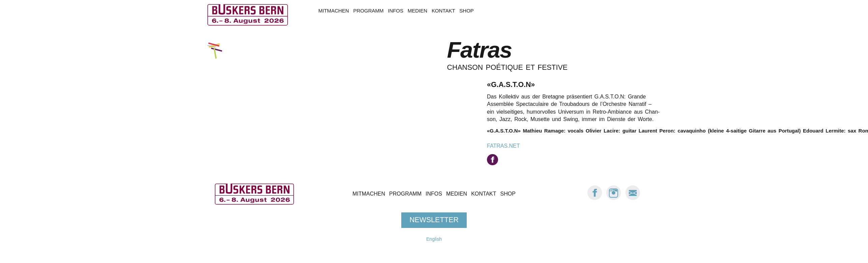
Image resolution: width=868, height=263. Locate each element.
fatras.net (503, 146)
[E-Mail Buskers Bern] (633, 198)
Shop (466, 11)
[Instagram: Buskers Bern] (614, 198)
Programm (369, 11)
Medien (417, 11)
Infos (396, 11)
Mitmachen (334, 11)
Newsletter (434, 220)
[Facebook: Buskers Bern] (595, 198)
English (434, 239)
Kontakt (443, 11)
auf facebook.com (493, 160)
